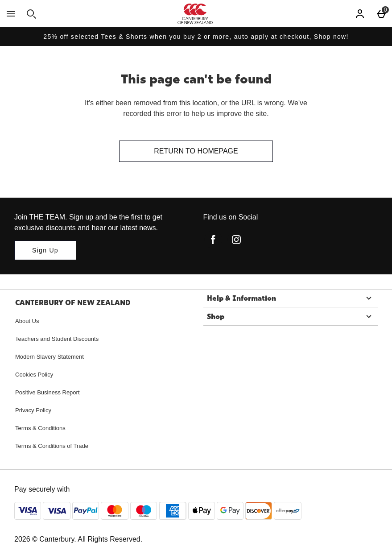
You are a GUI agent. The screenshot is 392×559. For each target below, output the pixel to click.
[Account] (360, 14)
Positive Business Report (47, 392)
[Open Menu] (11, 14)
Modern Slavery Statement (50, 357)
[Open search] (31, 14)
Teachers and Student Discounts (57, 339)
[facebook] (213, 240)
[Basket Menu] (381, 14)
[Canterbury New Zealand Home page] (195, 14)
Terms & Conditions (40, 428)
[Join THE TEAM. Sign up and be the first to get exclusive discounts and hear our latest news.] (45, 250)
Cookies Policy (34, 375)
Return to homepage (196, 151)
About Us (27, 321)
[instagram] (236, 240)
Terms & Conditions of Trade (52, 446)
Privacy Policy (33, 410)
